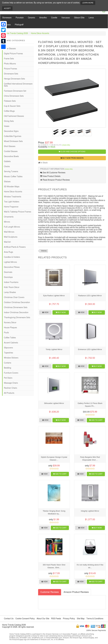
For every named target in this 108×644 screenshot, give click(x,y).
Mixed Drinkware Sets (13, 141)
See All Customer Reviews (53, 173)
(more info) (66, 145)
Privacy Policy (69, 619)
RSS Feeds (56, 619)
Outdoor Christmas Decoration (17, 302)
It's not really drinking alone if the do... (90, 566)
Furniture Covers (11, 373)
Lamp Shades (10, 292)
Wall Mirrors (9, 232)
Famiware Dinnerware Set (15, 91)
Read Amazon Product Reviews (55, 180)
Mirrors (7, 222)
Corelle (54, 18)
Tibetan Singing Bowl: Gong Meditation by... (54, 512)
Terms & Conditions (95, 619)
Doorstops (8, 277)
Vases (7, 126)
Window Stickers (11, 358)
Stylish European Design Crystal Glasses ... (54, 458)
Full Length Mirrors (12, 227)
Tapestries (9, 353)
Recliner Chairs (10, 388)
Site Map (81, 619)
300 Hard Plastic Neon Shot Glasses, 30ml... (54, 566)
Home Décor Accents (40, 33)
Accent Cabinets (11, 343)
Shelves (44, 251)
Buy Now (61, 312)
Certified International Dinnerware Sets (18, 85)
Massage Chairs (11, 383)
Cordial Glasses (11, 151)
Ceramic (32, 18)
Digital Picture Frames (13, 54)
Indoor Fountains (11, 282)
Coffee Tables (10, 338)
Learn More (88, 3)
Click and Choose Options (72, 152)
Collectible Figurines (13, 136)
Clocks (7, 167)
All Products (9, 393)
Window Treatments (13, 197)
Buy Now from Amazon (72, 158)
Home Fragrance (11, 207)
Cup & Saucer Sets (12, 106)
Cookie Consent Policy (25, 619)
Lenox (91, 18)
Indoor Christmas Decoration (16, 313)
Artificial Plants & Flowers (15, 247)
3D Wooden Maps (12, 187)
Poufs (6, 333)
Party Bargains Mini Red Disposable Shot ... (90, 458)
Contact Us (9, 619)
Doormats (8, 272)
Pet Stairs (8, 378)
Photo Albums (10, 64)
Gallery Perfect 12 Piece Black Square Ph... (90, 405)
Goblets (7, 162)
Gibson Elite (79, 18)
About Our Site (43, 619)
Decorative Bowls (11, 156)
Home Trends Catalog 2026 (16, 33)
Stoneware (7, 18)
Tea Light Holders (12, 202)
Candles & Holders (12, 257)
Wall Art (7, 242)
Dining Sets (9, 121)
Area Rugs (9, 252)
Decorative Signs (11, 131)
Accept (7, 8)
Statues (7, 182)
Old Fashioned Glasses (14, 116)
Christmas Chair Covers (14, 297)
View (45, 312)
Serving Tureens (11, 172)
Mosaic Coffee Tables (13, 177)
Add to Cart (96, 420)
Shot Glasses (10, 146)
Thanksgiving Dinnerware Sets (17, 318)
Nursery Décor (10, 323)
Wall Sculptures (11, 237)
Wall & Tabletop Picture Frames (18, 212)
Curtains (8, 363)
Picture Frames (10, 69)
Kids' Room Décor (12, 287)
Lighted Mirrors (10, 262)
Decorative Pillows (12, 267)
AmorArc (43, 18)
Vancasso (66, 18)
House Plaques (10, 328)
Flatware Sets (10, 101)
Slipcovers (8, 348)
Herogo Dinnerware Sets (14, 79)
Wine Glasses (10, 49)
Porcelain (20, 18)
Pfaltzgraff (19, 25)
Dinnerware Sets (11, 74)
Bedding (8, 368)
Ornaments (9, 217)
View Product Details (50, 176)
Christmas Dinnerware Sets (16, 308)
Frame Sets (9, 59)
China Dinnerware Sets (14, 96)
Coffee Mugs (9, 111)
